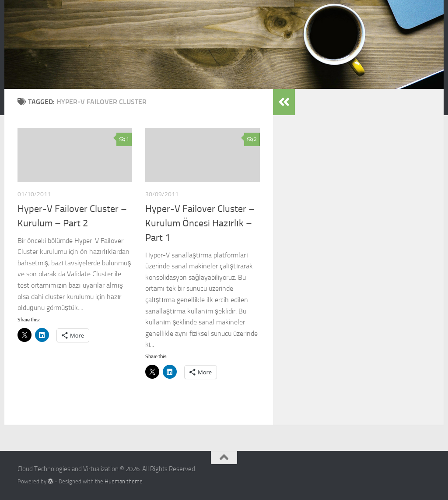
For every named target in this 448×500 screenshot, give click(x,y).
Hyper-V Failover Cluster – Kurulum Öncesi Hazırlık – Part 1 (200, 223)
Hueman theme (124, 481)
